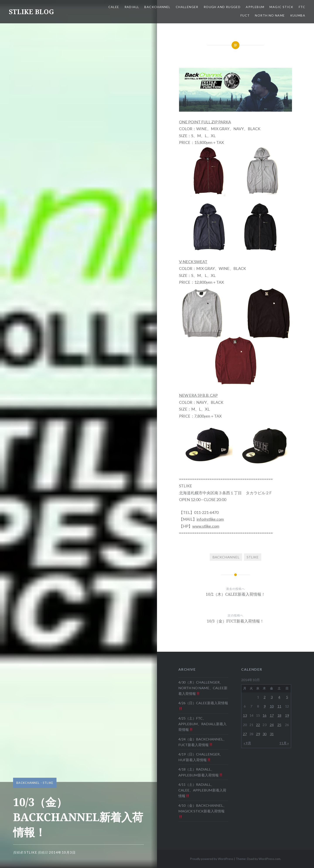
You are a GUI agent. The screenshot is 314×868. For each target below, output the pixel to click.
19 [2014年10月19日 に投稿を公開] (287, 715)
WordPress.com (270, 859)
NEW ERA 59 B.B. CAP (198, 395)
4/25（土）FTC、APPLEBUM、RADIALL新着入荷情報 (202, 724)
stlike (31, 852)
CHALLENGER (187, 7)
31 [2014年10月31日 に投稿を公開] (272, 734)
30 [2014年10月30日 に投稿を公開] (265, 734)
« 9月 (247, 743)
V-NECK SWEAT (193, 262)
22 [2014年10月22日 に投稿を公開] (258, 725)
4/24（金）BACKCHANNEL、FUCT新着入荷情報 (202, 742)
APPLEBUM (255, 7)
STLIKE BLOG (31, 12)
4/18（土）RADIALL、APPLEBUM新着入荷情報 (200, 772)
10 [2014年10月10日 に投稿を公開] (272, 706)
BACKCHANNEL (157, 7)
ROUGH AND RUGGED (222, 7)
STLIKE (48, 783)
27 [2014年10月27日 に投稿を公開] (245, 734)
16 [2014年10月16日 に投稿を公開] (265, 715)
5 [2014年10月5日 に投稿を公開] (287, 697)
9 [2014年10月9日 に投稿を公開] (265, 706)
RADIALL (132, 7)
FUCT (245, 15)
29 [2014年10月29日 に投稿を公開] (258, 734)
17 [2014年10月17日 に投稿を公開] (272, 715)
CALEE (114, 7)
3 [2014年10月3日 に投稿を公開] (272, 697)
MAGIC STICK (281, 7)
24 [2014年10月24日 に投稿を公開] (272, 725)
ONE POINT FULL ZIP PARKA (205, 122)
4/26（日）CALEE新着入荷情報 (203, 706)
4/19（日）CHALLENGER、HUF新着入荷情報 (201, 757)
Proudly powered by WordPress (212, 859)
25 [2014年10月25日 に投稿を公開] (279, 725)
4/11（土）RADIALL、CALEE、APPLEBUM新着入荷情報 (202, 790)
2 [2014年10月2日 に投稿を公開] (265, 697)
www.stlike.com (206, 526)
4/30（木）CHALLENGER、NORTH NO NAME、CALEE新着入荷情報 (203, 688)
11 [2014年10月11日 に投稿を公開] (279, 706)
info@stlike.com (210, 519)
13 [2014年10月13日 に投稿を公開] (245, 715)
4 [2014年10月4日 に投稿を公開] (279, 697)
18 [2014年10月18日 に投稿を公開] (279, 715)
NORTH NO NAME (270, 15)
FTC (302, 7)
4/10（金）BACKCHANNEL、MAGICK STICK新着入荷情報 (202, 811)
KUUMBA (298, 15)
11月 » (284, 743)
